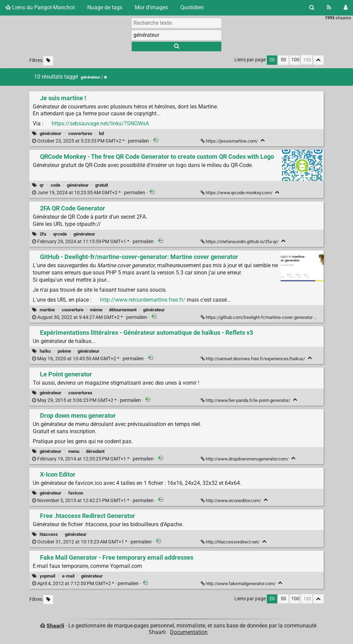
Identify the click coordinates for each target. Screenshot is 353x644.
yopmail (47, 576)
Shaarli (55, 626)
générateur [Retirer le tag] (94, 77)
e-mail (68, 576)
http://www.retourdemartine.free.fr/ (143, 300)
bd (101, 133)
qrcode (60, 234)
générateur (51, 133)
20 (272, 60)
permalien (91, 141)
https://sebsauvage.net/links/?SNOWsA (100, 123)
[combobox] (176, 35)
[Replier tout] (319, 60)
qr (42, 185)
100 (295, 60)
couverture (73, 310)
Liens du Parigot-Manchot (40, 7)
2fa (43, 234)
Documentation (189, 632)
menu (74, 451)
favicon (76, 493)
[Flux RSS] (329, 8)
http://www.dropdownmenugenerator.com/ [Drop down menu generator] (245, 459)
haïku (45, 351)
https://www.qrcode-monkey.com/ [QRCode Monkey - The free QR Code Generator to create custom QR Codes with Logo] (237, 193)
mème (96, 310)
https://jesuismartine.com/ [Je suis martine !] (230, 141)
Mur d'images (151, 7)
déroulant (95, 451)
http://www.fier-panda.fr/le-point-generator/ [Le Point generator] (246, 400)
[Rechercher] (312, 8)
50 (283, 60)
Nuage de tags (105, 7)
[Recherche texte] (176, 23)
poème (64, 351)
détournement (123, 310)
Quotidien (192, 7)
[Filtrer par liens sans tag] (48, 61)
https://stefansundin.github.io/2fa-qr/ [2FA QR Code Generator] (240, 242)
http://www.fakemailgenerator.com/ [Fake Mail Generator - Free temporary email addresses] (239, 584)
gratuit (102, 185)
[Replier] (263, 140)
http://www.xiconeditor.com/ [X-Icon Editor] (231, 501)
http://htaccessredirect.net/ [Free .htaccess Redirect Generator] (231, 542)
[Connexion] (346, 8)
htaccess (49, 534)
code (56, 185)
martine (47, 310)
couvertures (80, 133)
